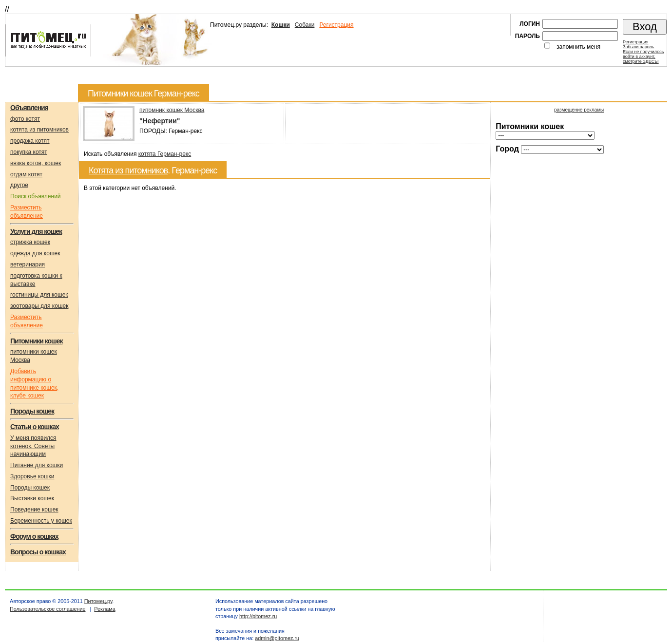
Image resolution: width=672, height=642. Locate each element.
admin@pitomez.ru (277, 638)
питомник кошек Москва (172, 110)
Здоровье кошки (32, 476)
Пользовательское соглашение (48, 609)
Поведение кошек (34, 510)
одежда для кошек (35, 253)
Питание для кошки (37, 465)
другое (19, 185)
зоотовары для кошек (39, 306)
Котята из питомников (128, 170)
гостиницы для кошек (39, 295)
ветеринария (28, 264)
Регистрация (336, 25)
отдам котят (26, 174)
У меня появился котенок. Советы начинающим (33, 446)
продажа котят (30, 141)
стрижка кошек (30, 242)
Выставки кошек (32, 498)
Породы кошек (30, 488)
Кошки (281, 25)
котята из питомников (39, 130)
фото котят (25, 119)
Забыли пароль (638, 47)
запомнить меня (578, 47)
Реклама (105, 609)
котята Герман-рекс (165, 154)
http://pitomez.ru (258, 616)
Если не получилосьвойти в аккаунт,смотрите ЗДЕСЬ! (643, 57)
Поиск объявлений (36, 196)
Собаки (305, 25)
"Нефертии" (160, 121)
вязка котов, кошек (36, 163)
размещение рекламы (579, 110)
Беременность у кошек (41, 521)
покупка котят (29, 152)
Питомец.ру (98, 601)
